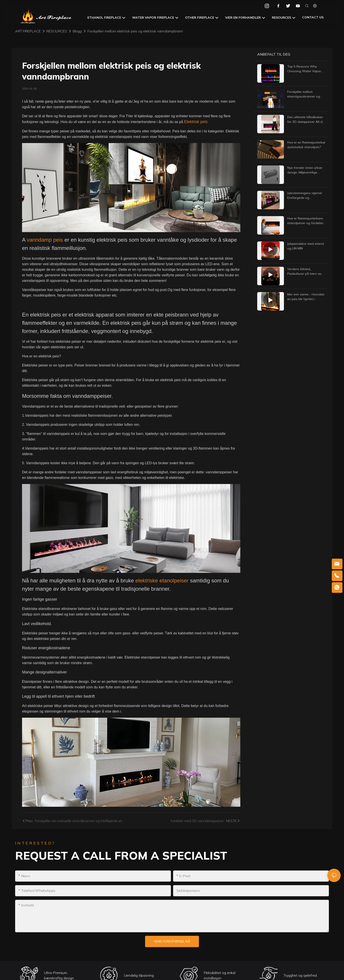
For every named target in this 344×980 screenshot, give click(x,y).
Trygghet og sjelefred (300, 976)
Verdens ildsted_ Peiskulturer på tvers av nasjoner (304, 272)
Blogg (77, 31)
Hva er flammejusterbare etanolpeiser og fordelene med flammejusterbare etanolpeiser (306, 221)
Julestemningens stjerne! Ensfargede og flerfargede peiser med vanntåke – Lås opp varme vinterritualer (306, 196)
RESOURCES (57, 31)
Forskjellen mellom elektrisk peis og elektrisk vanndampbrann (135, 31)
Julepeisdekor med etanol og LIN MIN (306, 246)
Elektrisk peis (196, 122)
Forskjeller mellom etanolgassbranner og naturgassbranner (304, 94)
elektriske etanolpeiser (163, 581)
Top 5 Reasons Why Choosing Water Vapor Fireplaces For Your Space (306, 69)
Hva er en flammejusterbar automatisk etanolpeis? (306, 145)
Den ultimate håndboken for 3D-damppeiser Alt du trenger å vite (306, 120)
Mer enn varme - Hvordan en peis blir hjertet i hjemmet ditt (306, 297)
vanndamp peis (46, 240)
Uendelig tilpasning (139, 976)
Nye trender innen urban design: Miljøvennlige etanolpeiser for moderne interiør (306, 170)
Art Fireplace (28, 31)
